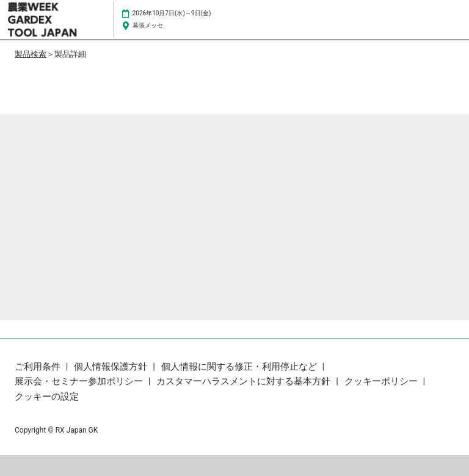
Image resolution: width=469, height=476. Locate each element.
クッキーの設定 (47, 397)
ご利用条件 (39, 367)
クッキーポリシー (382, 381)
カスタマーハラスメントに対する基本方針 (245, 381)
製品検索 (31, 54)
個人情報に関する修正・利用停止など (240, 367)
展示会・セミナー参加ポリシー (80, 381)
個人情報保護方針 (112, 367)
